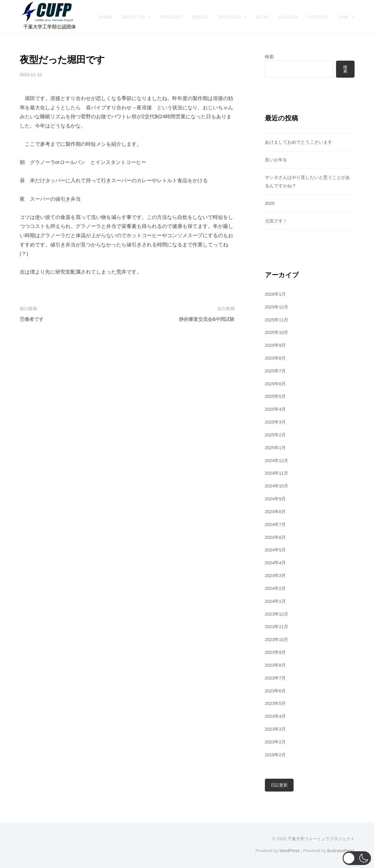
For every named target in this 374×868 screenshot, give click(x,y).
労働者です (32, 319)
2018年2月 (276, 755)
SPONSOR (229, 17)
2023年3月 (276, 729)
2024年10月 (277, 486)
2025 (270, 204)
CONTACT (319, 17)
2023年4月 (276, 716)
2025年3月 (276, 422)
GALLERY (288, 17)
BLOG (262, 17)
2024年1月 (276, 601)
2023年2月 (276, 742)
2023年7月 (276, 678)
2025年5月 (276, 397)
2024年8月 (276, 512)
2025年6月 (276, 384)
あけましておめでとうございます (299, 142)
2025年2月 (276, 435)
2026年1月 (276, 294)
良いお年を (276, 160)
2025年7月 (276, 371)
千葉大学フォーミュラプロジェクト (321, 839)
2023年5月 (276, 704)
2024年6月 (276, 537)
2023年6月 (276, 691)
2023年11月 (277, 627)
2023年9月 (276, 652)
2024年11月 (277, 473)
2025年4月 (276, 409)
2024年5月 (276, 550)
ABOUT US (133, 17)
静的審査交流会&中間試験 (205, 319)
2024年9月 (276, 499)
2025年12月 (277, 307)
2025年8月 (276, 358)
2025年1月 (276, 448)
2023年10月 (277, 640)
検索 (269, 57)
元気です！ (276, 221)
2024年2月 (276, 589)
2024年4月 (276, 563)
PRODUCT (171, 17)
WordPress (288, 851)
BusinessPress (340, 851)
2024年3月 (276, 576)
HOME (106, 17)
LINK (343, 17)
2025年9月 (276, 345)
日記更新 (279, 785)
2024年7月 (276, 524)
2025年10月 (277, 333)
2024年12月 (277, 460)
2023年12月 (277, 614)
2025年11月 (277, 320)
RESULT (200, 17)
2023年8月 (276, 665)
